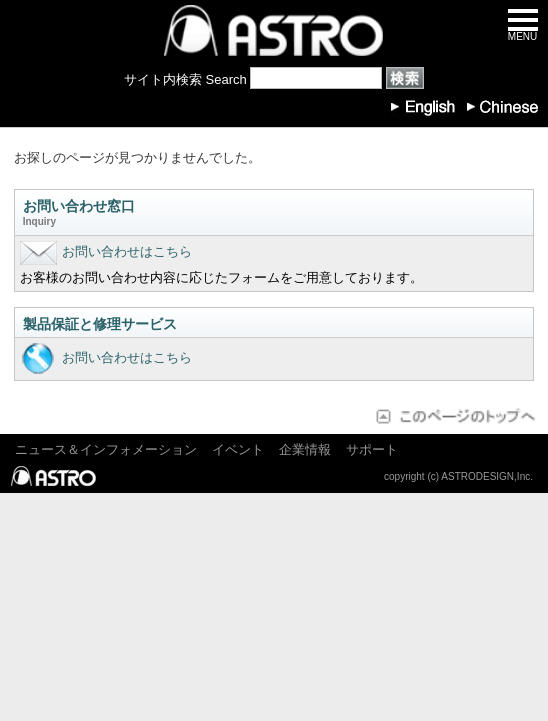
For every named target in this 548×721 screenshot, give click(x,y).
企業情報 (305, 449)
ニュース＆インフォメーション (106, 449)
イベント (238, 449)
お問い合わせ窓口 (274, 214)
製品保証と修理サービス (100, 324)
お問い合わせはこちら (106, 251)
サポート (372, 449)
